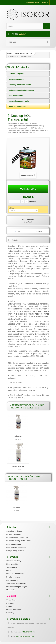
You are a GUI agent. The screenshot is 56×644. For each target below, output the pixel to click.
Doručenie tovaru (13, 577)
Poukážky (10, 613)
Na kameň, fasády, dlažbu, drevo (21, 90)
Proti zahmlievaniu (16, 96)
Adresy (9, 606)
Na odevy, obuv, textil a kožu (20, 85)
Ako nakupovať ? (13, 580)
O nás (9, 571)
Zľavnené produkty (14, 561)
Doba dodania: (28, 220)
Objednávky (11, 600)
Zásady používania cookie (16, 583)
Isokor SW (18, 436)
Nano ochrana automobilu (19, 101)
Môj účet (11, 596)
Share (18, 231)
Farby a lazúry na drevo (18, 106)
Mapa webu (11, 590)
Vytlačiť (15, 240)
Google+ (38, 231)
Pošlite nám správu (33, 2)
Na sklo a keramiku (16, 79)
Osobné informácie (14, 610)
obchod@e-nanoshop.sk (25, 636)
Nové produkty (12, 564)
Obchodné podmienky (15, 574)
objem (12, 208)
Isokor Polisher (18, 466)
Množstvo (32, 202)
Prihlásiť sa (45, 2)
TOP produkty (12, 567)
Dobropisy (10, 603)
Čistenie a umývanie (16, 74)
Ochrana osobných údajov (17, 587)
